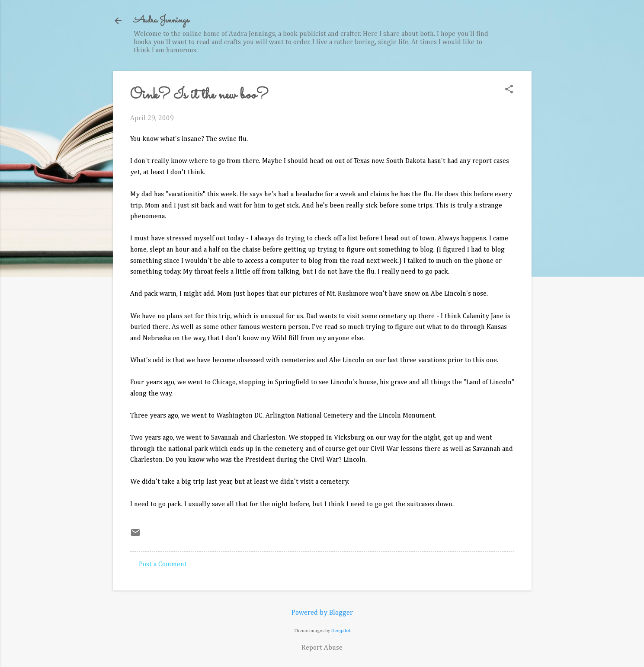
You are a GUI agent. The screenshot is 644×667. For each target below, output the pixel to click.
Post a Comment (163, 565)
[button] (509, 90)
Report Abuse (322, 648)
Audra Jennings (161, 21)
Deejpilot (341, 630)
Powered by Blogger (322, 613)
